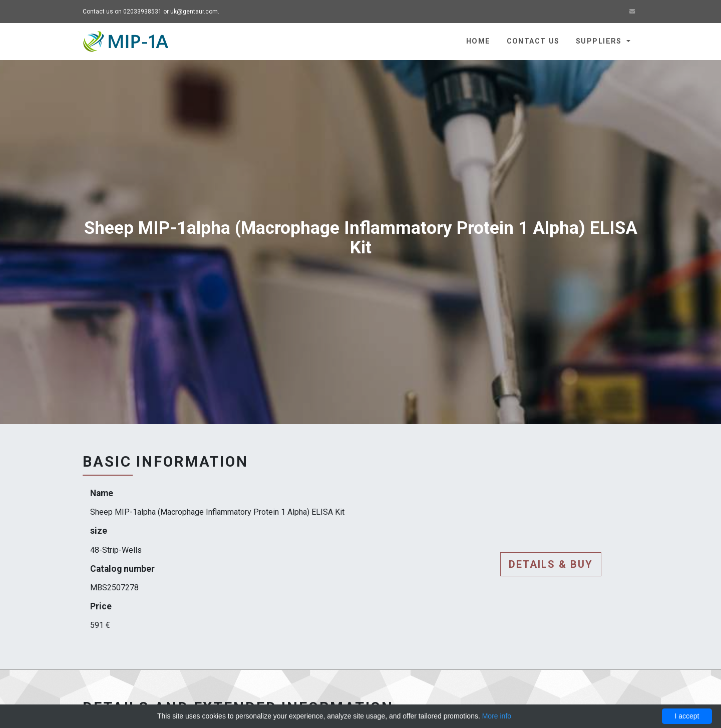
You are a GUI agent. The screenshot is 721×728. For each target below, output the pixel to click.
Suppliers (600, 41)
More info (497, 716)
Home (478, 41)
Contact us (533, 41)
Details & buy (551, 564)
